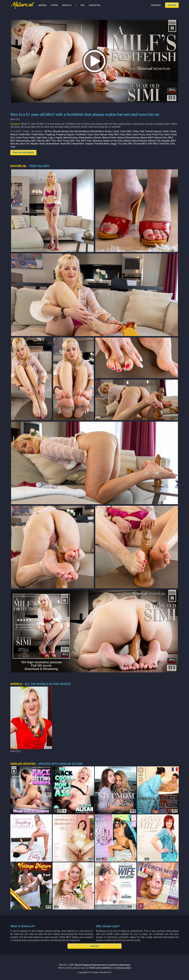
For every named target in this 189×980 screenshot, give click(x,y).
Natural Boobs (140, 141)
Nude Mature (53, 144)
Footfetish (81, 134)
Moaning (97, 141)
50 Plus (48, 131)
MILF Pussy (63, 141)
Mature (97, 138)
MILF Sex (75, 141)
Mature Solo (161, 138)
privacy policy (124, 968)
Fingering (50, 134)
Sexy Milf (127, 144)
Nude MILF (66, 144)
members (156, 5)
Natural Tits (154, 141)
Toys (13, 147)
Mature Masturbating (128, 138)
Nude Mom (78, 144)
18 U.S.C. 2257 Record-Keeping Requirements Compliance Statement (94, 965)
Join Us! (172, 5)
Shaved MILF (140, 144)
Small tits (164, 144)
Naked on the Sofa (113, 141)
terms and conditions (101, 968)
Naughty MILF (169, 141)
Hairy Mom (126, 134)
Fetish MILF (25, 134)
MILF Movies (38, 141)
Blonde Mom (97, 131)
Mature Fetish (109, 138)
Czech (116, 131)
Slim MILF (153, 144)
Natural (127, 141)
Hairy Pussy (139, 134)
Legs (51, 138)
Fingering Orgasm (65, 134)
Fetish (166, 131)
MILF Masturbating (20, 141)
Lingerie (58, 138)
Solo (172, 144)
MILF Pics (51, 141)
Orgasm (89, 144)
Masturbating (71, 138)
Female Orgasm (153, 131)
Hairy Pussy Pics (155, 134)
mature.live (94, 5)
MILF (171, 138)
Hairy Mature (100, 134)
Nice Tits (25, 144)
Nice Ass (15, 144)
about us (67, 5)
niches (54, 5)
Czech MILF (126, 131)
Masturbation (86, 138)
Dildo (136, 131)
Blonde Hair (67, 131)
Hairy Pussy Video (26, 138)
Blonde (57, 131)
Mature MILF (147, 138)
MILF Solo (86, 141)
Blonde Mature (82, 131)
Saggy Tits (116, 144)
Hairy (90, 134)
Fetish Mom (38, 134)
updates (42, 5)
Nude (42, 144)
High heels (42, 138)
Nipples (34, 144)
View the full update (23, 152)
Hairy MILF (114, 134)
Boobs (108, 131)
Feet (142, 131)
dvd (82, 5)
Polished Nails (102, 144)
